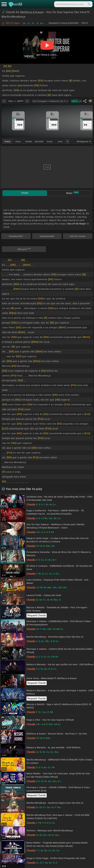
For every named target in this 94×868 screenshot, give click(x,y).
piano (18, 141)
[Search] (89, 4)
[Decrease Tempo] (4, 101)
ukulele (29, 141)
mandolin (39, 141)
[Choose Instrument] (68, 141)
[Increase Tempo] (27, 101)
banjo (50, 141)
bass (60, 141)
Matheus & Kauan (32, 12)
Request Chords (37, 615)
